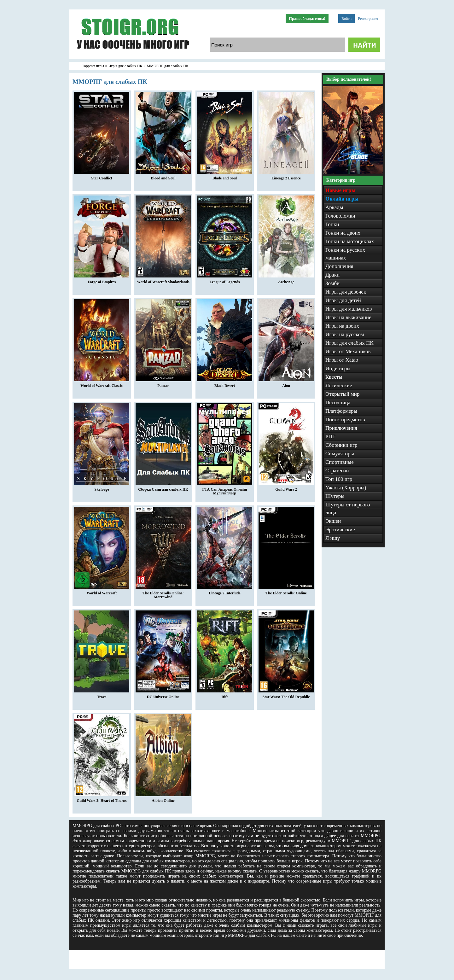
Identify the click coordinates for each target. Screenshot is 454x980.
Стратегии (337, 471)
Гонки (332, 224)
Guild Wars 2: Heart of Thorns (102, 799)
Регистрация (368, 19)
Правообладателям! (307, 18)
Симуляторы (340, 454)
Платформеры (341, 411)
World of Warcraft (102, 592)
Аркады (334, 207)
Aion (286, 384)
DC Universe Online (163, 695)
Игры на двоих (342, 326)
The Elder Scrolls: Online (286, 592)
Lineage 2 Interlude (225, 592)
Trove (102, 695)
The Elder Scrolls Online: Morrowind (163, 593)
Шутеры (335, 496)
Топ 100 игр (339, 479)
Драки (332, 275)
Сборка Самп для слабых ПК (163, 488)
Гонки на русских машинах (345, 254)
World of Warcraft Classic (102, 384)
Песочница (338, 402)
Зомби (332, 283)
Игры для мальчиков (349, 309)
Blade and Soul (225, 177)
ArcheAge (286, 280)
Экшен (333, 521)
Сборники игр (341, 445)
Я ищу (333, 538)
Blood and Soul (163, 177)
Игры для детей (343, 300)
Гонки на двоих (343, 233)
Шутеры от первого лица (348, 509)
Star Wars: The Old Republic (286, 695)
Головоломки (340, 216)
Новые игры (340, 190)
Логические (339, 385)
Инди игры (338, 368)
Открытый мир (342, 394)
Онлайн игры (342, 199)
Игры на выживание (348, 317)
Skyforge (102, 488)
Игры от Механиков (348, 351)
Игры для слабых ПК (349, 343)
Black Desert (225, 384)
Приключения (341, 428)
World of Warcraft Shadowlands (163, 280)
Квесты (334, 377)
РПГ (330, 437)
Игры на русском (345, 334)
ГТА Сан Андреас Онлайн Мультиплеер (225, 490)
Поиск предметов (345, 420)
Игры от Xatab (342, 360)
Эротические (340, 530)
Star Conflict (102, 177)
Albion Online (163, 799)
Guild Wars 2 (286, 488)
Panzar (163, 384)
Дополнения (339, 266)
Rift (225, 695)
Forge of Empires (102, 280)
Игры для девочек (346, 292)
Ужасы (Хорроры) (346, 488)
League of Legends (225, 280)
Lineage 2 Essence (286, 177)
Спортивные (340, 462)
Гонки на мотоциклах (350, 241)
